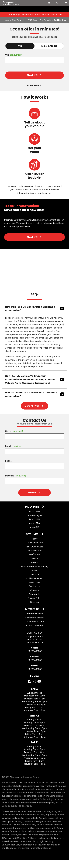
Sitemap (34, 610)
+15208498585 (35, 659)
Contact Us (35, 594)
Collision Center (34, 586)
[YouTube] (39, 689)
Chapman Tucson (34, 626)
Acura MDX (35, 527)
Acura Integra (35, 523)
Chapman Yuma (35, 633)
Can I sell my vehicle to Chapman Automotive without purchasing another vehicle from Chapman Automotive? (34, 387)
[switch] (66, 3)
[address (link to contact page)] (49, 3)
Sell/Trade (34, 562)
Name (14, 439)
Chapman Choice (34, 621)
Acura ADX (34, 519)
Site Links (33, 542)
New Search (18, 20)
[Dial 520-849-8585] (58, 3)
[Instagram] (34, 689)
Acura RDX (35, 531)
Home (6, 20)
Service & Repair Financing (34, 574)
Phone (8, 469)
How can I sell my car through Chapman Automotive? (34, 316)
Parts (34, 578)
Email (14, 454)
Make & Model (49, 46)
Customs (34, 582)
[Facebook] (30, 689)
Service (34, 570)
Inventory (32, 515)
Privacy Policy (34, 606)
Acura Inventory (35, 551)
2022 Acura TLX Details (39, 20)
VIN (20, 46)
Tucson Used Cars (35, 629)
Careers (34, 598)
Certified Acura (35, 558)
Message (16, 484)
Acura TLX (34, 535)
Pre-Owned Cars (35, 555)
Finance (34, 566)
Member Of (32, 617)
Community (34, 602)
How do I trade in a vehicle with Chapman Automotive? (34, 402)
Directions (34, 590)
